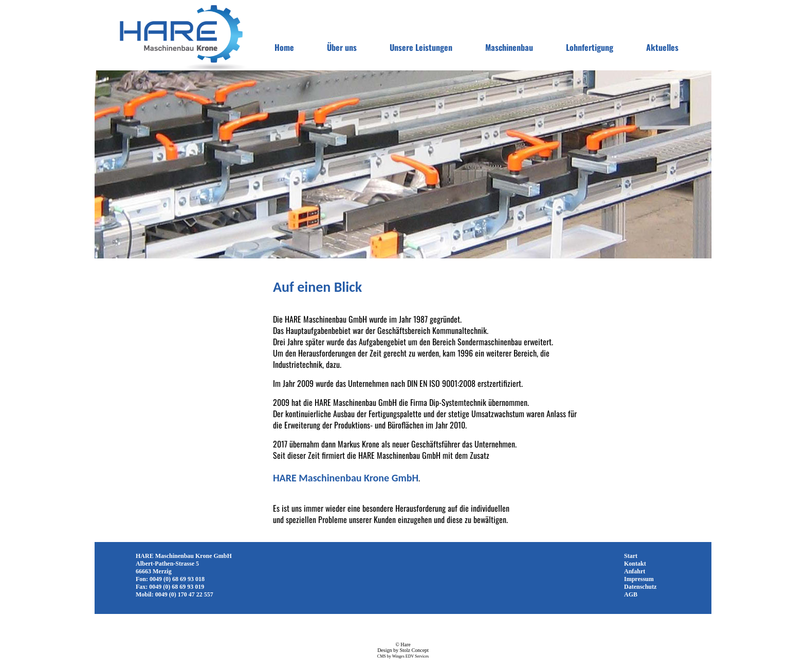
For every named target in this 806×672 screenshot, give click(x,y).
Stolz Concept (414, 650)
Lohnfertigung (590, 47)
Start (631, 556)
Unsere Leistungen (421, 47)
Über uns (342, 47)
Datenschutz (640, 587)
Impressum (639, 579)
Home (284, 47)
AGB (631, 594)
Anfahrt (635, 571)
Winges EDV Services (411, 656)
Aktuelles (662, 47)
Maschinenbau (509, 47)
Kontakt (635, 564)
